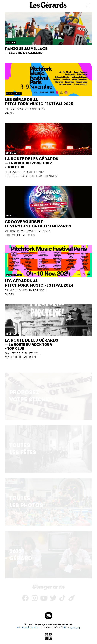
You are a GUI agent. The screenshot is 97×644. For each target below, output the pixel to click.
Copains (16, 94)
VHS (13, 43)
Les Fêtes (11, 153)
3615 (8, 43)
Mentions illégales (28, 627)
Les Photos (13, 334)
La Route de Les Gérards (32, 159)
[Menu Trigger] (88, 5)
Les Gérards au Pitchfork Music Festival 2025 (39, 102)
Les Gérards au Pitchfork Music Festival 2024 (39, 283)
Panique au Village (26, 49)
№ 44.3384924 (71, 627)
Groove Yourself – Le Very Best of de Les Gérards (38, 224)
